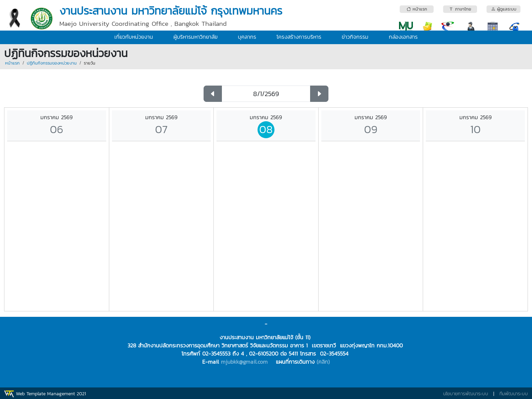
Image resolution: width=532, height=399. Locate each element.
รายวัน (90, 63)
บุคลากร (247, 37)
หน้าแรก (12, 63)
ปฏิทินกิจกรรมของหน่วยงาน (52, 63)
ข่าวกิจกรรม (355, 37)
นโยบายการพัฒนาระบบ (466, 394)
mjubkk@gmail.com (244, 362)
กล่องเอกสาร (403, 37)
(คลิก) (323, 362)
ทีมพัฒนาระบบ (514, 394)
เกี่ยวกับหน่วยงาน (134, 37)
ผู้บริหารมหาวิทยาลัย (195, 37)
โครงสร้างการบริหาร (299, 37)
